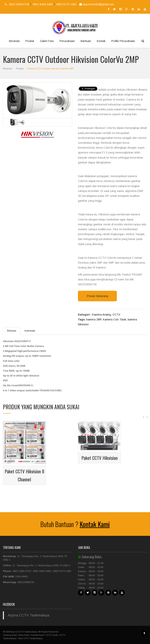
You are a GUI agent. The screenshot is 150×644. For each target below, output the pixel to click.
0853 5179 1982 (66, 4)
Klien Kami (24, 635)
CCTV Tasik (52, 635)
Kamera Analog (102, 315)
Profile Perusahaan (123, 41)
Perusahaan (67, 41)
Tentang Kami (10, 635)
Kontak (101, 41)
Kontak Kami (95, 524)
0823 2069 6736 (20, 4)
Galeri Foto (47, 41)
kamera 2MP (94, 319)
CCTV (116, 315)
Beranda (14, 41)
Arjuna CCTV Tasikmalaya (29, 615)
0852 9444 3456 (43, 4)
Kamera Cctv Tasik (115, 319)
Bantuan (86, 41)
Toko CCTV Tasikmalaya (30, 638)
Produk (30, 41)
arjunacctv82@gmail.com (96, 4)
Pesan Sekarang (97, 296)
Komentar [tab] (30, 331)
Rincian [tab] (12, 331)
